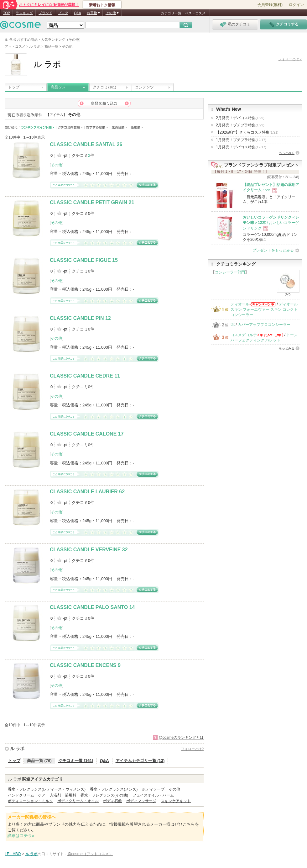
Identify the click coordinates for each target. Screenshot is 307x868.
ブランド (45, 13)
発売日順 (120, 127)
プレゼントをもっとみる (273, 250)
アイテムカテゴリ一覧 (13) (140, 761)
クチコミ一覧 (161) (76, 761)
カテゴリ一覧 (171, 13)
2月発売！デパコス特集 (240, 118)
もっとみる (287, 153)
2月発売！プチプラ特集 (240, 125)
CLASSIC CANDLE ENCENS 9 (85, 665)
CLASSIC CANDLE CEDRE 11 (85, 376)
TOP (7, 13)
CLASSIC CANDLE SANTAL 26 (86, 144)
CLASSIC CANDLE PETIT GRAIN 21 (92, 202)
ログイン (296, 5)
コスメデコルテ (244, 335)
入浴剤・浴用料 (63, 795)
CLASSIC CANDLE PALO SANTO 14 (92, 607)
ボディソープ (153, 789)
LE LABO (13, 854)
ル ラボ (17, 749)
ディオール (240, 304)
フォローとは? (192, 749)
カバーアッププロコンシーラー (264, 325)
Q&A (78, 13)
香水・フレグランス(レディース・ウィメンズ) (47, 789)
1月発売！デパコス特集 (241, 147)
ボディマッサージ (141, 801)
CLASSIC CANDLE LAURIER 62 (87, 492)
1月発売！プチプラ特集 (241, 140)
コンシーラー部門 (230, 272)
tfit (233, 325)
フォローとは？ (290, 59)
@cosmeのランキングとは (181, 738)
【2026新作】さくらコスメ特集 (247, 132)
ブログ (63, 13)
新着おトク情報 (102, 5)
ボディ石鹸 (112, 801)
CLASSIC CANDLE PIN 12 (80, 318)
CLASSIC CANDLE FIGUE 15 (84, 260)
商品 (58, 87)
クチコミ (104, 87)
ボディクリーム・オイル (78, 801)
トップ (14, 87)
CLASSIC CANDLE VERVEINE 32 (89, 550)
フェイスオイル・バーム (153, 795)
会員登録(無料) (270, 5)
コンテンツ (144, 87)
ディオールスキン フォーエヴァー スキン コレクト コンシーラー (264, 310)
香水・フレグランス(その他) (104, 795)
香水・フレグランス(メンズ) (114, 789)
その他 (56, 165)
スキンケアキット (176, 801)
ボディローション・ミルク (30, 801)
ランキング (24, 13)
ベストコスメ (195, 13)
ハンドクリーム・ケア (27, 795)
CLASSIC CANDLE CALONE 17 (87, 434)
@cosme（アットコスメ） (90, 854)
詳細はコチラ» (21, 836)
